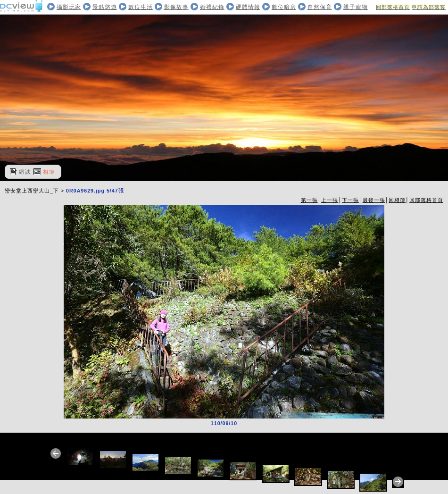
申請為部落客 (429, 7)
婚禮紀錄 (212, 7)
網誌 (25, 172)
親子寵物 (356, 7)
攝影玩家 (69, 7)
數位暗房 (284, 7)
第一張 (309, 200)
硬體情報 (248, 7)
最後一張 (374, 200)
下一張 (350, 200)
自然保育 (320, 7)
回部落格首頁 (393, 7)
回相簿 (397, 200)
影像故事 (176, 7)
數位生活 (141, 7)
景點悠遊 (105, 7)
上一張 (330, 200)
